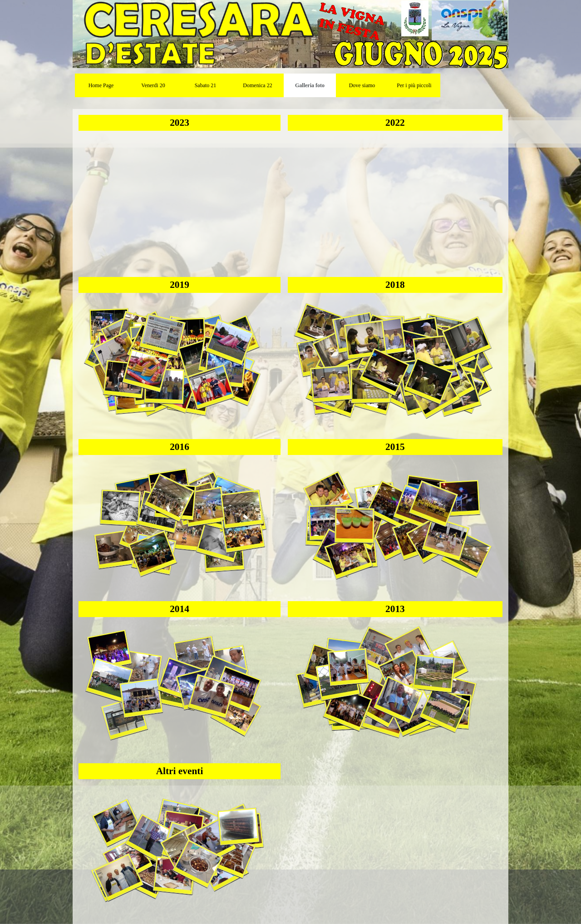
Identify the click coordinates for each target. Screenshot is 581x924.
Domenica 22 (257, 85)
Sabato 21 (206, 85)
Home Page (101, 85)
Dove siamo (362, 85)
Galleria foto (310, 85)
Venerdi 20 (153, 85)
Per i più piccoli (414, 85)
